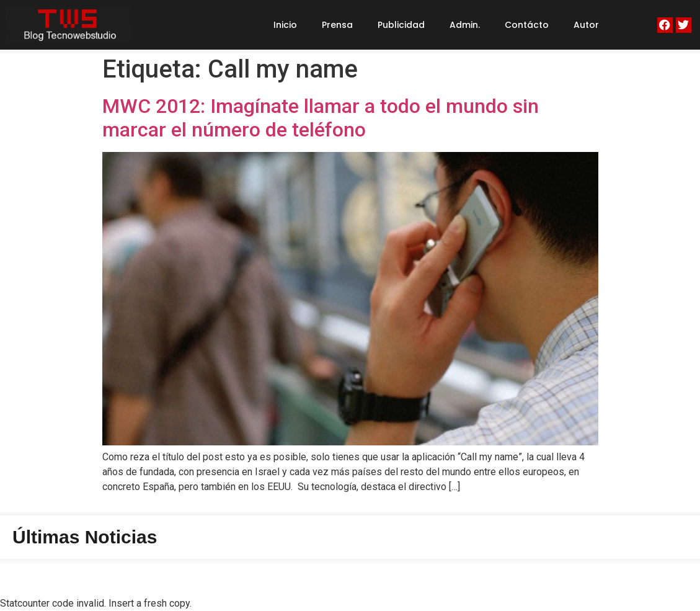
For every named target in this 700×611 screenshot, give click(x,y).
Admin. (465, 25)
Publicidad (401, 25)
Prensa (337, 25)
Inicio (285, 25)
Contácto (527, 25)
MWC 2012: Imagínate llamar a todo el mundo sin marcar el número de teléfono (321, 118)
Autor (586, 25)
